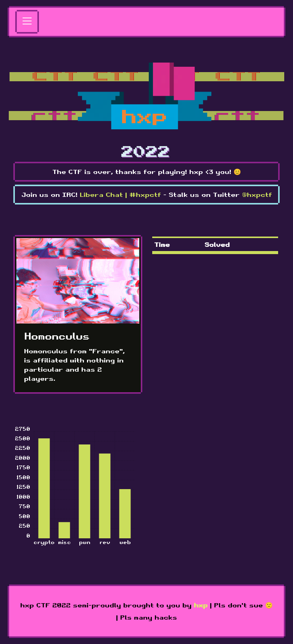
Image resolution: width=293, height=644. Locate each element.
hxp (201, 605)
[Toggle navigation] (27, 22)
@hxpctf (257, 195)
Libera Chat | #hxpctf (120, 195)
